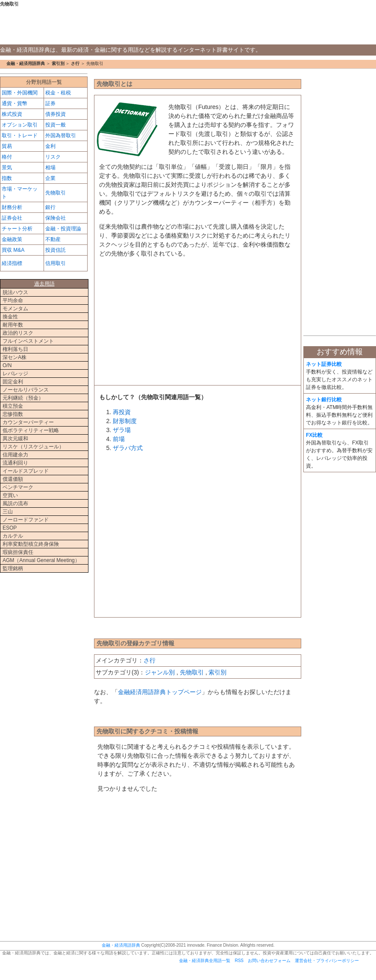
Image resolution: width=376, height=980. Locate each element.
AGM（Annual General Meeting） (41, 560)
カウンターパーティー (28, 422)
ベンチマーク (18, 487)
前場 (119, 439)
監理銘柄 (13, 568)
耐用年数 (13, 325)
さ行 (75, 63)
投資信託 (56, 250)
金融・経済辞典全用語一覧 (205, 961)
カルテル (13, 536)
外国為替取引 (61, 135)
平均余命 (13, 300)
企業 (50, 178)
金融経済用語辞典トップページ (160, 692)
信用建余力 (15, 455)
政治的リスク (18, 333)
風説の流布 (15, 503)
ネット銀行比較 (324, 400)
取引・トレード (20, 135)
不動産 (53, 239)
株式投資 (12, 114)
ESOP (10, 528)
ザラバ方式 (128, 448)
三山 (8, 512)
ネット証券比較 (324, 364)
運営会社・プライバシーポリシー (327, 961)
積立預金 (13, 406)
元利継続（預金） (23, 398)
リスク (53, 157)
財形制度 (125, 421)
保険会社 (56, 218)
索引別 (58, 63)
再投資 (122, 412)
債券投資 (56, 114)
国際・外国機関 (20, 93)
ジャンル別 (160, 672)
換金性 (10, 317)
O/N (7, 365)
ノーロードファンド (26, 520)
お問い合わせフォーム (269, 961)
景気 (7, 168)
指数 (7, 178)
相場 (50, 168)
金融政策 (12, 239)
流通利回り (15, 463)
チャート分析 (17, 229)
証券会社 (12, 218)
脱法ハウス (15, 292)
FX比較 (314, 435)
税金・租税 (58, 93)
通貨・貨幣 (15, 103)
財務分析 (12, 207)
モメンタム (15, 309)
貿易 (7, 146)
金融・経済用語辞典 (188, 26)
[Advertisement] (198, 324)
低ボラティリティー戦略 (31, 430)
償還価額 (13, 479)
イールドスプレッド (26, 471)
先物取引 (192, 672)
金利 (50, 146)
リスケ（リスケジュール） (33, 447)
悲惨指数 (13, 414)
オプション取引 (20, 125)
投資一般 (56, 125)
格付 (7, 157)
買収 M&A (13, 250)
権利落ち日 (15, 349)
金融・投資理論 (63, 229)
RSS (239, 961)
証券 (50, 103)
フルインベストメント (28, 341)
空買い (10, 495)
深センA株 (15, 357)
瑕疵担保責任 (18, 552)
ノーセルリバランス (26, 390)
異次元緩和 (15, 438)
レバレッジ (15, 374)
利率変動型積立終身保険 (31, 544)
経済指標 (12, 263)
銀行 (50, 207)
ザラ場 (122, 430)
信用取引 (56, 263)
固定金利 (13, 382)
